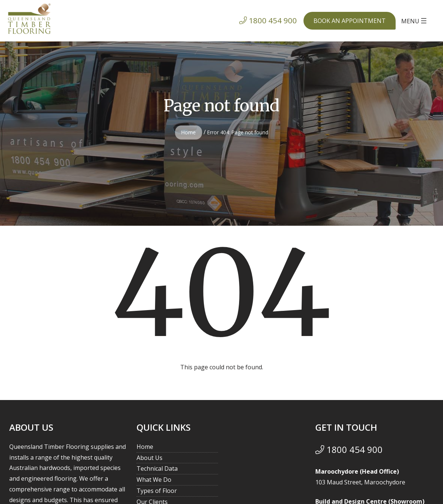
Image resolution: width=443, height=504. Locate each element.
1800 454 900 (349, 449)
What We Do (154, 480)
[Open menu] (415, 21)
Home (189, 132)
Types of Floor (157, 491)
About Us (150, 458)
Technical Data (157, 468)
